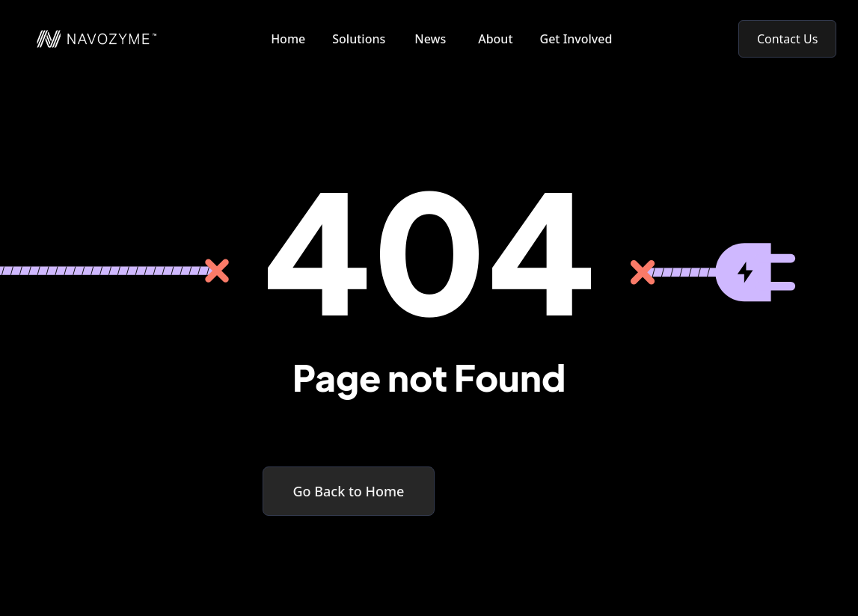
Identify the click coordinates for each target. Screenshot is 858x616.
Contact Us (787, 39)
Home (288, 39)
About (495, 39)
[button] (361, 39)
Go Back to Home (349, 491)
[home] (89, 39)
